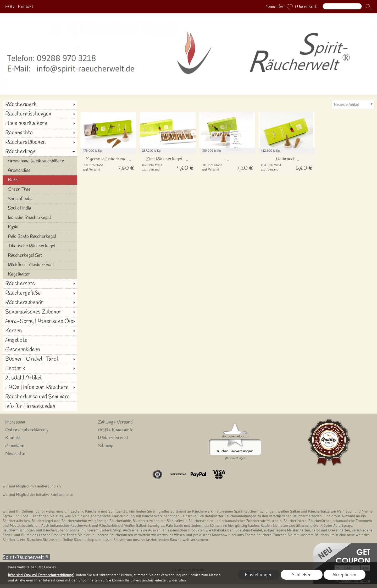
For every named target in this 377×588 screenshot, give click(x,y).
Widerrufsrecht (113, 438)
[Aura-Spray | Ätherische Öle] (40, 321)
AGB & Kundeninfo (116, 430)
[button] (368, 7)
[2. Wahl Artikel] (40, 378)
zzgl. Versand (92, 169)
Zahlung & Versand (115, 422)
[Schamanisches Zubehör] (40, 312)
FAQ (10, 7)
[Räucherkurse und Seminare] (40, 397)
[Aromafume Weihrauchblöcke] (40, 161)
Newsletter (16, 454)
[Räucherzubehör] (40, 303)
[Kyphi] (40, 227)
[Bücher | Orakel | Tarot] (40, 359)
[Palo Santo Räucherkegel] (40, 237)
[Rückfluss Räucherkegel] (40, 265)
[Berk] (40, 180)
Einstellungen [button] (259, 575)
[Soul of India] (40, 208)
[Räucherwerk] (40, 105)
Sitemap (106, 446)
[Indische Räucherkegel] (40, 218)
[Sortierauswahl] (353, 105)
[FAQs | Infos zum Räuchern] (40, 387)
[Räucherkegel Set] (40, 255)
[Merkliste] (290, 7)
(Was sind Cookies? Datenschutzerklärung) (41, 575)
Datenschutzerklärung (26, 430)
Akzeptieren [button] (344, 575)
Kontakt (26, 7)
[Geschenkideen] (40, 350)
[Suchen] (342, 6)
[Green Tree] (40, 189)
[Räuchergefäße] (40, 293)
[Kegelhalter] (40, 274)
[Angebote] (40, 340)
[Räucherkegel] (40, 152)
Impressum (15, 422)
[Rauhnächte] (40, 133)
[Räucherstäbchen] (40, 142)
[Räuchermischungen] (40, 114)
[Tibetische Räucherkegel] (40, 246)
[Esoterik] (40, 369)
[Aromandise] (40, 171)
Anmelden (275, 7)
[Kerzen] (40, 331)
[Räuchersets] (40, 284)
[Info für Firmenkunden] (40, 406)
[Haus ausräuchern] (40, 123)
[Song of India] (40, 199)
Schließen (302, 575)
